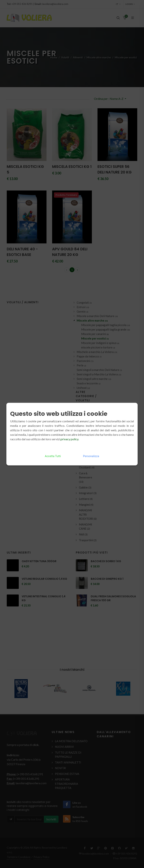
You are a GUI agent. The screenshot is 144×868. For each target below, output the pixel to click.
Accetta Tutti (53, 456)
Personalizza (91, 456)
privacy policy (69, 439)
